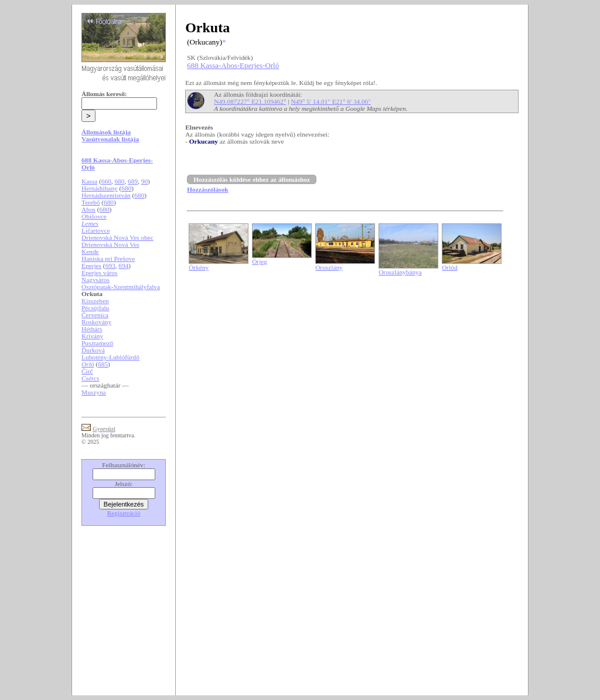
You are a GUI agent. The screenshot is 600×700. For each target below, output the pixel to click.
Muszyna (94, 392)
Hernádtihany (100, 188)
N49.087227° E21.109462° (250, 101)
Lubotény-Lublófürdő (110, 357)
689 (133, 181)
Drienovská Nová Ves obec (117, 237)
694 (123, 266)
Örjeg (260, 261)
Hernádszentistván (106, 195)
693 (110, 266)
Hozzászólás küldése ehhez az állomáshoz (252, 179)
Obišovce (94, 216)
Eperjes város (99, 273)
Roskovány (96, 322)
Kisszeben (95, 301)
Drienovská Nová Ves (110, 244)
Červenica (95, 315)
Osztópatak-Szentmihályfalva (121, 287)
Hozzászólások (207, 189)
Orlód (449, 267)
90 (144, 181)
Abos (88, 209)
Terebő (91, 202)
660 (106, 181)
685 (103, 364)
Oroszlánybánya (400, 272)
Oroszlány (329, 267)
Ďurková (93, 350)
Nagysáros (96, 280)
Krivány (92, 336)
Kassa (89, 181)
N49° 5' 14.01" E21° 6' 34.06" (331, 101)
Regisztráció (124, 513)
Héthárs (92, 329)
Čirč (87, 371)
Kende (90, 252)
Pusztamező (97, 343)
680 (119, 181)
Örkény (199, 267)
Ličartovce (96, 230)
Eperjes (91, 266)
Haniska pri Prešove (108, 259)
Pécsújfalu (95, 308)
